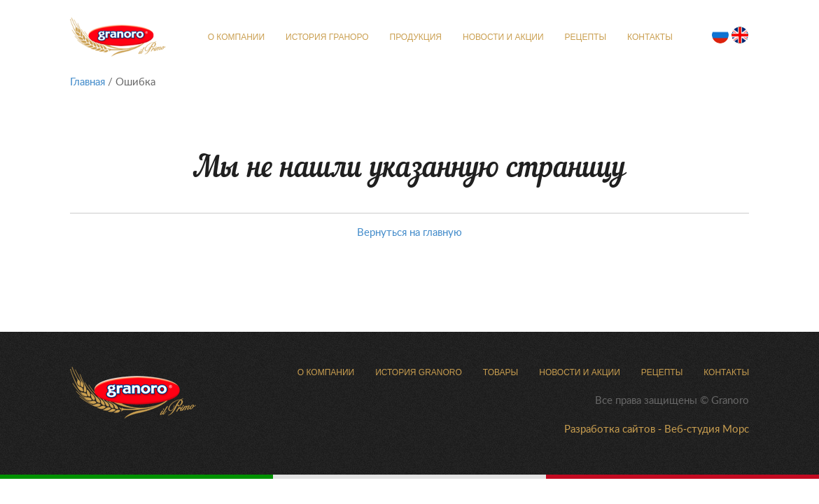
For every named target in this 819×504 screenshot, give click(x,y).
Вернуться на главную (409, 232)
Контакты (650, 37)
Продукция (416, 37)
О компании (236, 37)
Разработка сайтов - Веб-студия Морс (657, 428)
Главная (87, 81)
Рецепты (586, 37)
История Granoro (419, 372)
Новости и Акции (503, 37)
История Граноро (327, 37)
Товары (500, 372)
